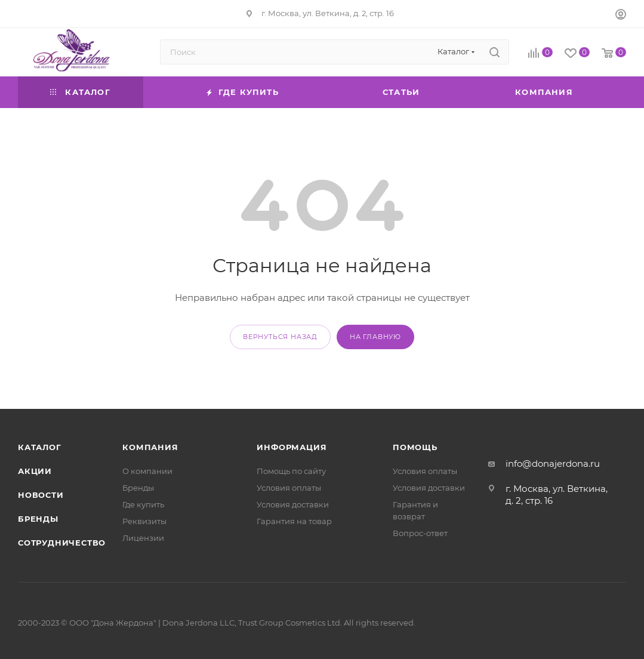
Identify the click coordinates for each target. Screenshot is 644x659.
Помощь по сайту (291, 471)
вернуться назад (280, 337)
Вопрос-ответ (420, 533)
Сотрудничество (62, 543)
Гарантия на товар (294, 521)
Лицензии (143, 538)
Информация (292, 447)
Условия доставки (293, 504)
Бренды (38, 519)
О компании (147, 471)
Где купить (143, 504)
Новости (41, 495)
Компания (150, 447)
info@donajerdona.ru (553, 464)
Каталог (40, 447)
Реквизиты (144, 521)
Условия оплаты (289, 488)
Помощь (415, 447)
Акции (35, 471)
